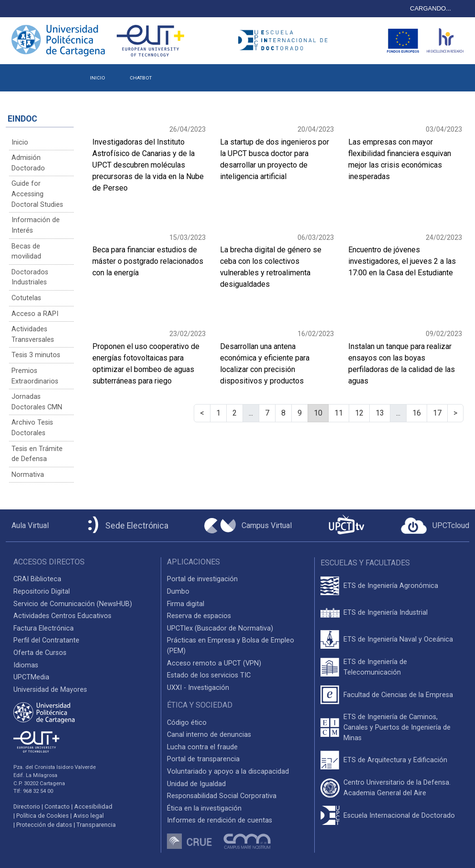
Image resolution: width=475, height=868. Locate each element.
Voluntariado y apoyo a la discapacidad (228, 772)
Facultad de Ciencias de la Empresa (398, 695)
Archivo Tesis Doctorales (32, 428)
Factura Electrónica (44, 628)
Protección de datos (44, 825)
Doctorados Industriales (30, 277)
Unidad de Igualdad (196, 784)
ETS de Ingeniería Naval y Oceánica (398, 639)
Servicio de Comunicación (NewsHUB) (73, 604)
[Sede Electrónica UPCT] (126, 525)
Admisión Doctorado (28, 163)
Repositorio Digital (42, 592)
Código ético (187, 723)
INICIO (98, 78)
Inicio (20, 142)
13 (380, 413)
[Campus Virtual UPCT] (248, 526)
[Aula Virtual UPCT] (27, 526)
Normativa (28, 475)
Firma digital (186, 604)
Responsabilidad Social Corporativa (222, 796)
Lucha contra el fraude (202, 747)
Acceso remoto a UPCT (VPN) (214, 663)
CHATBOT (141, 78)
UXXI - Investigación (198, 688)
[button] (176, 75)
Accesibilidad (93, 806)
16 (417, 413)
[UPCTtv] (346, 525)
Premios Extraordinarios (35, 376)
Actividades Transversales (33, 334)
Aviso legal (88, 816)
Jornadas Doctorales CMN (37, 402)
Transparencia (96, 825)
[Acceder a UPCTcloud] (435, 526)
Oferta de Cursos (40, 653)
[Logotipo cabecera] (286, 40)
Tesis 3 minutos (36, 355)
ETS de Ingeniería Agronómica (391, 586)
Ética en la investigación (204, 808)
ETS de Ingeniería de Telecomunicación (375, 667)
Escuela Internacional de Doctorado (399, 816)
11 (339, 413)
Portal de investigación (202, 579)
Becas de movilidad (26, 252)
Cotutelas (26, 298)
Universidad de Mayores (50, 690)
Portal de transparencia (203, 759)
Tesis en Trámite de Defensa (37, 454)
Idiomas (26, 665)
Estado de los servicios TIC (209, 675)
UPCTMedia (31, 677)
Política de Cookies (43, 816)
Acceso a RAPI (35, 314)
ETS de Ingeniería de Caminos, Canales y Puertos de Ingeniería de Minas (397, 727)
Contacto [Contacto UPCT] (57, 806)
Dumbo (178, 592)
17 (437, 413)
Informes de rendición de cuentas (220, 820)
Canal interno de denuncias (209, 735)
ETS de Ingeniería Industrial (386, 613)
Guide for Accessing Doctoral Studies (37, 194)
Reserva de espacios (199, 616)
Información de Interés (36, 225)
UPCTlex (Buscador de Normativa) (220, 628)
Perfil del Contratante (46, 640)
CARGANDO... (431, 8)
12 (359, 413)
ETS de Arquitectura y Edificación (395, 760)
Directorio (27, 806)
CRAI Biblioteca (37, 579)
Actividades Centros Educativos (62, 616)
